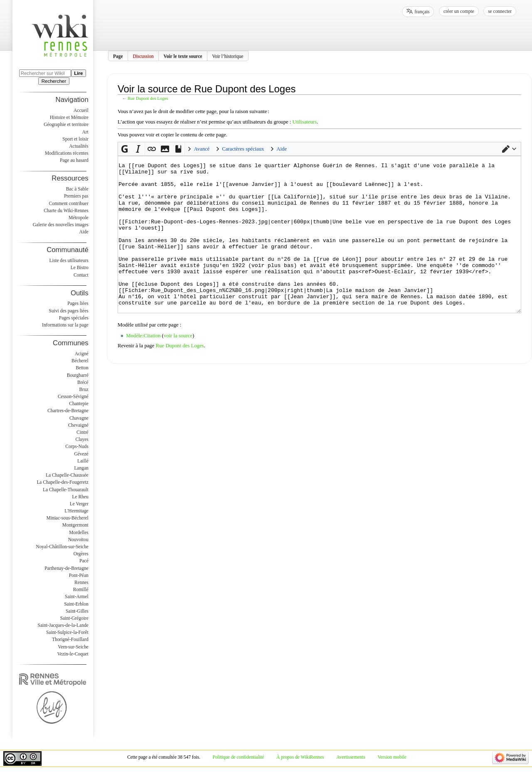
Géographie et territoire (66, 124)
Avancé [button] (202, 149)
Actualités (79, 146)
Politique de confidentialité (239, 757)
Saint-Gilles (77, 611)
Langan (81, 468)
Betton (82, 368)
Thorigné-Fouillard (70, 639)
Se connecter (500, 11)
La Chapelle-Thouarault (66, 490)
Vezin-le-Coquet (73, 654)
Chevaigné (78, 425)
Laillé (83, 461)
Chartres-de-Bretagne (68, 411)
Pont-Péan (79, 575)
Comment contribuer (69, 203)
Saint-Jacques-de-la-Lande (63, 625)
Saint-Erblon (76, 604)
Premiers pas (76, 196)
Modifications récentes (67, 153)
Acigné (82, 354)
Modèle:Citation (143, 367)
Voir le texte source (183, 56)
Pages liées (78, 303)
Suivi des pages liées (69, 311)
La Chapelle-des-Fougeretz (62, 482)
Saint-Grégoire (74, 618)
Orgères (81, 554)
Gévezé (81, 454)
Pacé (84, 561)
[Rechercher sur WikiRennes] (45, 73)
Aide (84, 232)
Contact (81, 275)
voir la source (178, 367)
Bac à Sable (77, 189)
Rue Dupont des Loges (148, 98)
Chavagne (79, 418)
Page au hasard (74, 160)
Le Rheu (80, 497)
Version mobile (392, 757)
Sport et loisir (75, 139)
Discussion (143, 56)
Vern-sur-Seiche (73, 647)
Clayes (82, 439)
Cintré (83, 432)
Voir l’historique (228, 56)
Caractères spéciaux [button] (243, 149)
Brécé (83, 382)
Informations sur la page (65, 325)
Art (85, 132)
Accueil (81, 110)
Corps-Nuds (77, 446)
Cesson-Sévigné (73, 396)
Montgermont (75, 525)
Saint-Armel (77, 596)
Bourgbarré (78, 375)
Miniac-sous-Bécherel (68, 518)
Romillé (81, 589)
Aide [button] (282, 149)
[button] (509, 149)
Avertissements (351, 757)
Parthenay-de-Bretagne (66, 568)
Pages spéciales (74, 318)
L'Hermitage (76, 511)
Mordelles (79, 532)
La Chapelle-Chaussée (67, 475)
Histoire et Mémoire (69, 117)
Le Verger (79, 504)
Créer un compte (459, 11)
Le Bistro (80, 267)
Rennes (81, 582)
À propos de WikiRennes (300, 757)
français (422, 12)
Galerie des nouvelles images (61, 225)
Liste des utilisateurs (69, 260)
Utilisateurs (304, 122)
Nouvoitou (78, 539)
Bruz (84, 389)
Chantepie (79, 403)
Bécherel (80, 361)
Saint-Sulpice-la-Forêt (67, 632)
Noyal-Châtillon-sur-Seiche (62, 547)
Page (118, 56)
